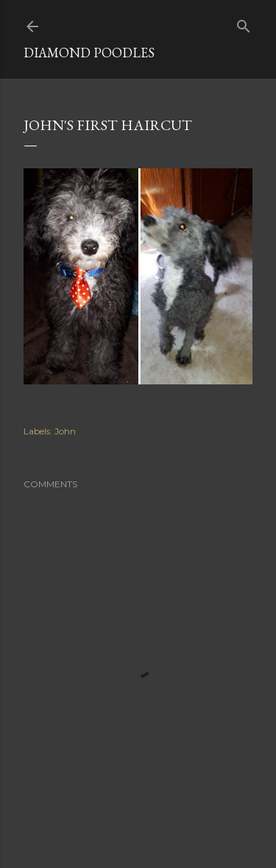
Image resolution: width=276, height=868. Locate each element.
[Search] (244, 23)
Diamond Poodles (89, 53)
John (65, 431)
